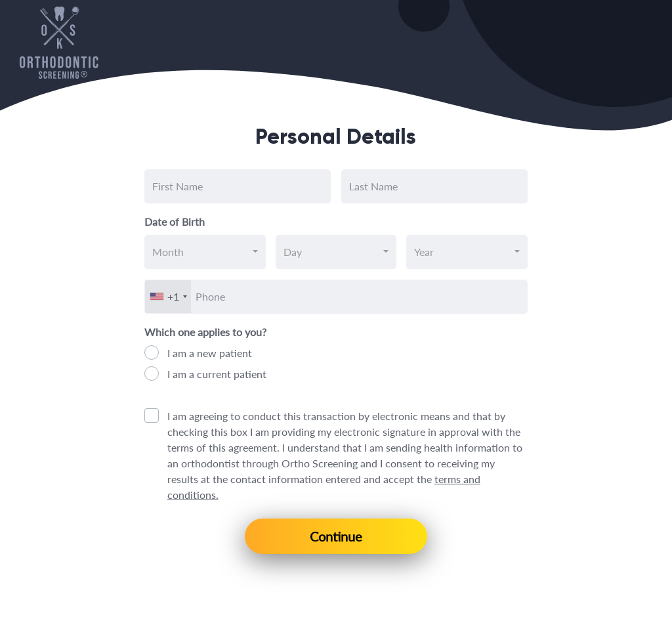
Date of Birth (175, 222)
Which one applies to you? (205, 332)
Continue (336, 536)
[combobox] (205, 252)
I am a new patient (210, 353)
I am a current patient (217, 374)
